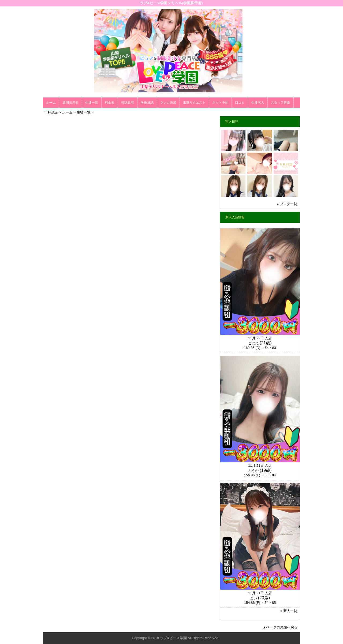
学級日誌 (147, 103)
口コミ (240, 103)
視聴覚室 (128, 103)
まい (253, 598)
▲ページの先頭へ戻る (280, 627)
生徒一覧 (92, 103)
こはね (253, 343)
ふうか (253, 471)
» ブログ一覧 (287, 204)
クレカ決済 (168, 103)
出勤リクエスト (194, 103)
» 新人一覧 (289, 611)
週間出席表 (70, 103)
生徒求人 (258, 103)
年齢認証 (51, 112)
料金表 (110, 103)
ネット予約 (220, 103)
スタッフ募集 (281, 103)
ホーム (51, 103)
